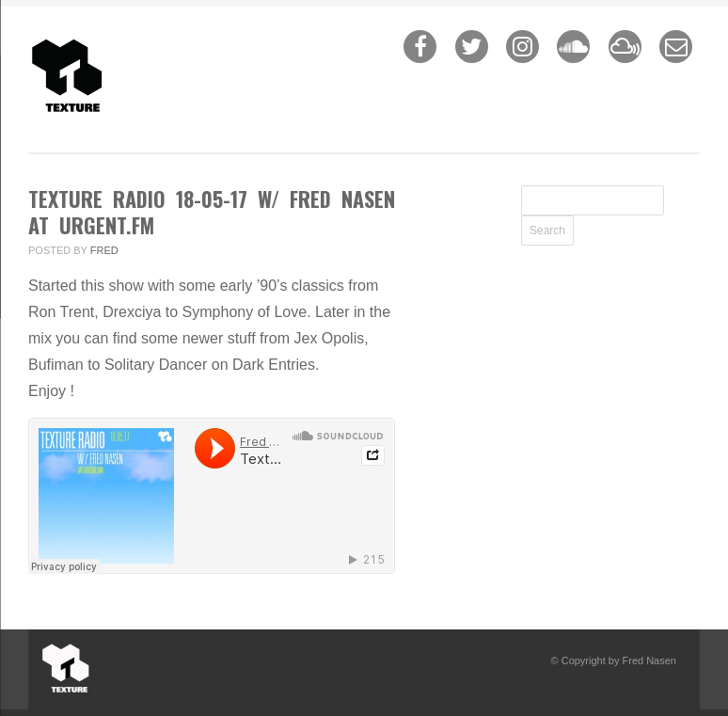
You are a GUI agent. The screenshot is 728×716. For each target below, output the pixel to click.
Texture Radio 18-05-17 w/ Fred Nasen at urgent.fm (212, 212)
